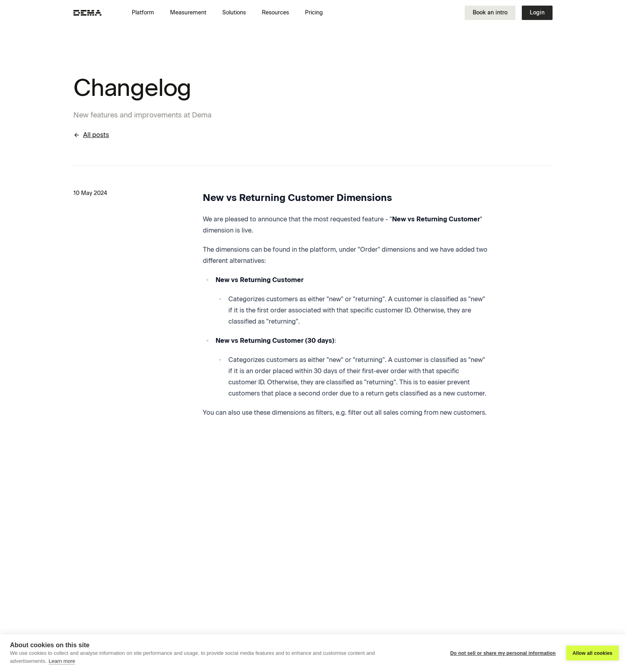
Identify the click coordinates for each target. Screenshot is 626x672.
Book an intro (490, 13)
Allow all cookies (592, 653)
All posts (91, 135)
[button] (146, 13)
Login (537, 13)
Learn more (62, 661)
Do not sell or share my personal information (503, 653)
